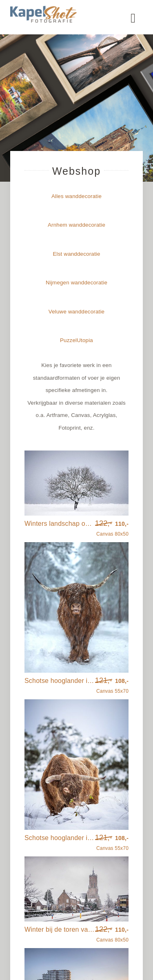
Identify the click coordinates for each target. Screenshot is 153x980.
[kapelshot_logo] (43, 8)
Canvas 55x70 (112, 686)
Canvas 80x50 (112, 529)
